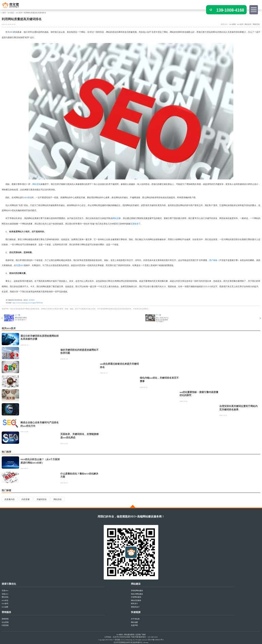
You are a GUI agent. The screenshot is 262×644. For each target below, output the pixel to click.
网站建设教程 (129, 635)
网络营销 (256, 24)
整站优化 (5, 597)
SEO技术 (19, 13)
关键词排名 (42, 499)
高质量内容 (10, 499)
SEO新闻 (232, 24)
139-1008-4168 (230, 10)
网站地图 (134, 622)
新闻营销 (5, 619)
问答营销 (5, 625)
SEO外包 (5, 601)
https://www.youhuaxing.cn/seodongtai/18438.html (28, 303)
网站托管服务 (136, 601)
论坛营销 (5, 622)
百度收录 (134, 224)
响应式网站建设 (137, 594)
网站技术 (248, 24)
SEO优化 (28, 197)
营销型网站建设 (137, 591)
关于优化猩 (135, 619)
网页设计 (134, 604)
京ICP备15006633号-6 (156, 640)
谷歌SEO (5, 594)
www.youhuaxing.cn (128, 640)
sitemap (146, 642)
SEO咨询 (5, 604)
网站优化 (37, 184)
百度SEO (20, 265)
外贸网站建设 (136, 597)
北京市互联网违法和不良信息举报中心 (128, 642)
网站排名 (58, 499)
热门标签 (6, 490)
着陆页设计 (135, 607)
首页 (4, 13)
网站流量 (117, 218)
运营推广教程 (141, 635)
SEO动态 (11, 13)
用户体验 (213, 260)
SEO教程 (120, 635)
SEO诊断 (5, 607)
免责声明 (134, 625)
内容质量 (26, 499)
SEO (11, 32)
